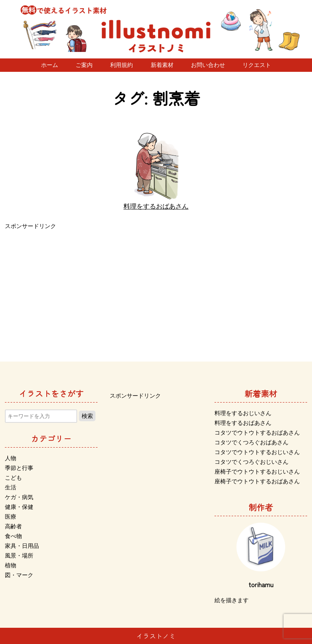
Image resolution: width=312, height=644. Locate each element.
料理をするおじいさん (243, 413)
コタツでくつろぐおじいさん (251, 462)
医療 (11, 517)
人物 (11, 458)
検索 (87, 416)
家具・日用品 (22, 546)
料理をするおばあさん (243, 423)
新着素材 (162, 65)
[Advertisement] (156, 289)
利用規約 (121, 65)
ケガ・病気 (19, 497)
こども (13, 478)
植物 (11, 565)
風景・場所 (19, 556)
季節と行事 (19, 468)
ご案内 (84, 65)
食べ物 (13, 536)
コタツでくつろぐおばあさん (251, 442)
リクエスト (257, 65)
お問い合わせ (208, 65)
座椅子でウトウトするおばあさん (257, 481)
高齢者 (13, 526)
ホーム (50, 65)
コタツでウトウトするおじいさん (257, 452)
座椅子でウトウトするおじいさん (257, 472)
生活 (11, 487)
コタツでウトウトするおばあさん (257, 433)
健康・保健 (19, 507)
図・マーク (19, 575)
